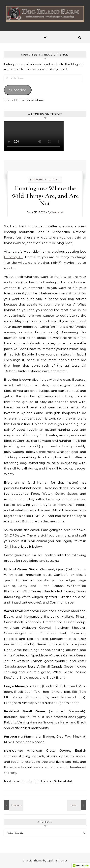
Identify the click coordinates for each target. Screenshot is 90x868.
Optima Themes (57, 860)
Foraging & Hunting (45, 180)
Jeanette (57, 212)
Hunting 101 (13, 257)
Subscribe (18, 90)
